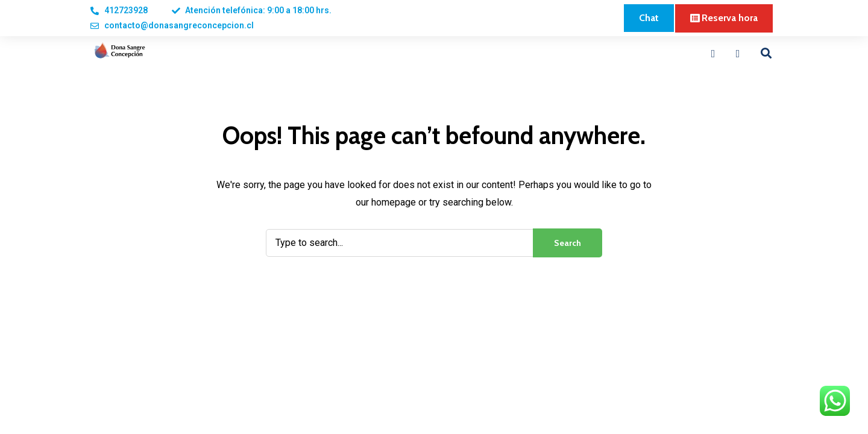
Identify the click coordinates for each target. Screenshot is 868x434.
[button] (649, 18)
